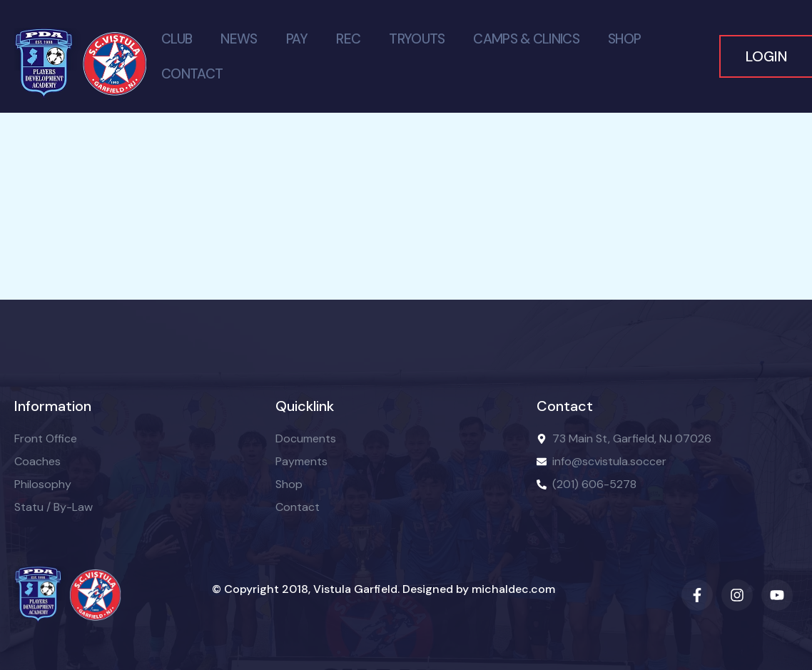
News (239, 39)
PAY (297, 39)
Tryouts (417, 39)
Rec (348, 39)
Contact (192, 74)
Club (177, 39)
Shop (624, 39)
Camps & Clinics (526, 39)
